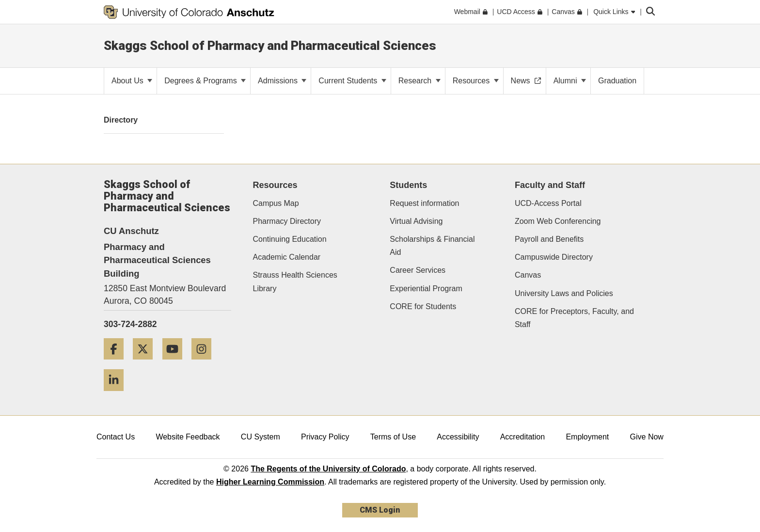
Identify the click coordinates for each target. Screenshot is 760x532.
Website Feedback (188, 437)
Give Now (647, 437)
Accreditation (523, 437)
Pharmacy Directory (287, 221)
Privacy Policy (325, 437)
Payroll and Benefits (549, 239)
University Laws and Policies (564, 293)
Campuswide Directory (554, 257)
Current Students (352, 81)
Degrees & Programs (205, 81)
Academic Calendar (287, 257)
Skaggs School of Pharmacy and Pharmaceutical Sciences (270, 46)
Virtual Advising (416, 221)
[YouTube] (176, 363)
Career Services (418, 270)
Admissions (282, 81)
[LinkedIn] (117, 395)
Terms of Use (393, 437)
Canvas (528, 275)
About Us (132, 81)
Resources (476, 81)
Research (420, 81)
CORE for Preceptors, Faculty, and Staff (574, 318)
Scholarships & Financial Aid (432, 246)
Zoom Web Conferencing (558, 221)
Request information (424, 203)
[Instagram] (205, 363)
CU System (261, 437)
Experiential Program (426, 289)
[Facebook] (117, 363)
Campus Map (276, 203)
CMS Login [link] (380, 510)
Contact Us (116, 437)
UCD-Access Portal (548, 203)
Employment (587, 437)
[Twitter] (146, 363)
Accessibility (458, 437)
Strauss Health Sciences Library (295, 282)
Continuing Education (290, 239)
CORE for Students (423, 306)
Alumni (570, 81)
